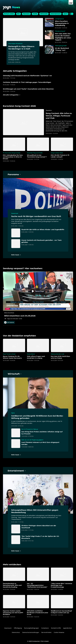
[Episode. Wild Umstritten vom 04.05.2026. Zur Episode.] (38, 295)
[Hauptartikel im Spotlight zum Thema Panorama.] (14, 174)
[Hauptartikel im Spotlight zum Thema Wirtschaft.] (15, 374)
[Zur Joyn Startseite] (71, 2)
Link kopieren (9, 322)
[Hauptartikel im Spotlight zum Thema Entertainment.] (17, 471)
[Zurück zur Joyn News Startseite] (12, 8)
